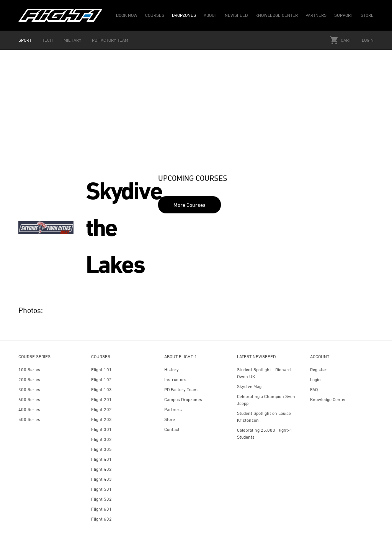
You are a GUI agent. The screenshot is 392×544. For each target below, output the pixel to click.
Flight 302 (101, 439)
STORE (367, 15)
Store (170, 419)
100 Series (29, 369)
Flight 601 (101, 509)
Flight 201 (101, 399)
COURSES (155, 15)
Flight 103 (101, 389)
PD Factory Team (181, 389)
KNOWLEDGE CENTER (277, 15)
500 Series (29, 419)
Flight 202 (101, 409)
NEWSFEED (236, 15)
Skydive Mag (249, 386)
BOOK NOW (127, 15)
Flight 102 (101, 379)
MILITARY (72, 40)
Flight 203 (101, 419)
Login (368, 40)
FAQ (314, 389)
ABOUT (210, 15)
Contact (172, 429)
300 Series (29, 389)
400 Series (29, 409)
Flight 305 (101, 449)
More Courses (189, 205)
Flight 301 (101, 429)
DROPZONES (184, 15)
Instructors (175, 379)
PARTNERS (316, 15)
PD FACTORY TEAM (110, 40)
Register (318, 369)
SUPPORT (344, 15)
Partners (173, 409)
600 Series (29, 399)
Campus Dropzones (183, 399)
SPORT (25, 40)
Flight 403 (101, 479)
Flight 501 (101, 489)
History (171, 369)
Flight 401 (101, 459)
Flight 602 (101, 519)
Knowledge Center (328, 399)
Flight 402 (101, 469)
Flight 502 (101, 499)
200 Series (29, 379)
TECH (47, 40)
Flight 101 (101, 369)
